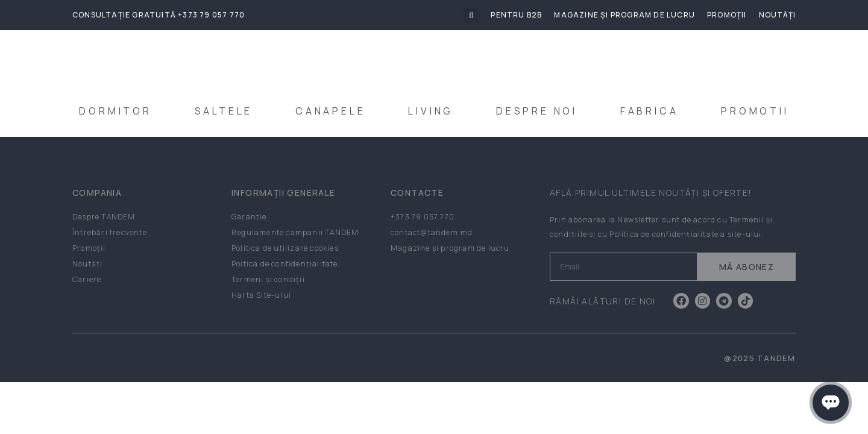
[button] (471, 15)
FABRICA (649, 111)
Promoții (727, 15)
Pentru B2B (516, 15)
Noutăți (777, 15)
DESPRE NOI (537, 111)
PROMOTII (755, 111)
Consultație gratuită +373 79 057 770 (159, 15)
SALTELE (224, 111)
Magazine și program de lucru (624, 15)
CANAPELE (330, 111)
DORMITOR (115, 111)
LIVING (431, 111)
